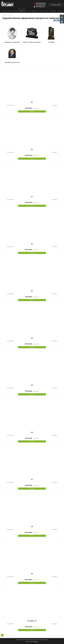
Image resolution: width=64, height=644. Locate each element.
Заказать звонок (56, 5)
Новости (46, 11)
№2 (32, 244)
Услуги (28, 11)
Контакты (60, 11)
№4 (32, 338)
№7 (32, 479)
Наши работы (35, 11)
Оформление (22, 11)
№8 (32, 527)
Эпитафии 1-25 (32, 621)
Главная (4, 11)
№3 (32, 291)
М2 (32, 149)
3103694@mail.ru (40, 7)
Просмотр (32, 111)
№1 (32, 197)
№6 (32, 432)
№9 (32, 574)
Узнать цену (36, 108)
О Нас (41, 11)
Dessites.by (36, 641)
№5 (32, 385)
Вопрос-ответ (53, 11)
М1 (32, 102)
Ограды (15, 11)
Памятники (10, 11)
